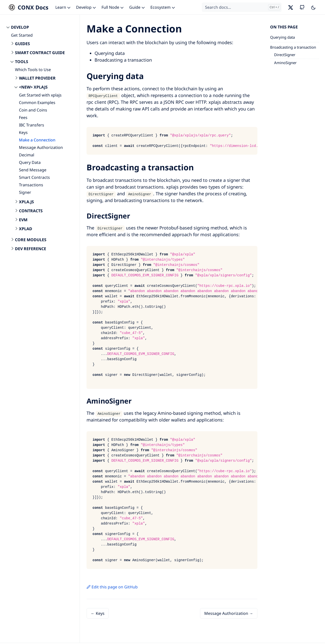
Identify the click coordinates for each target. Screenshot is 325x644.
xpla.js (26, 202)
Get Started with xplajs (40, 95)
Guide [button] (137, 7)
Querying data (282, 37)
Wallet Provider (37, 78)
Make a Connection (37, 140)
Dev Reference (31, 249)
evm (23, 220)
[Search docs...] (242, 7)
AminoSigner (285, 63)
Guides (22, 44)
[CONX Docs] (27, 7)
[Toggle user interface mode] (313, 7)
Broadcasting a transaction (293, 47)
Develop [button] (86, 7)
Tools (22, 62)
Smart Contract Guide (40, 53)
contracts (31, 211)
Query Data (30, 162)
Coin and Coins (33, 110)
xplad (26, 229)
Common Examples (37, 103)
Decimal (27, 155)
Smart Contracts (34, 177)
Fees (23, 117)
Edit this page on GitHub (112, 587)
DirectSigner (285, 55)
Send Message (33, 170)
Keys (23, 132)
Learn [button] (63, 7)
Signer (25, 192)
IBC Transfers (32, 125)
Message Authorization (41, 147)
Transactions (31, 185)
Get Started (22, 35)
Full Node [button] (113, 7)
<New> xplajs (33, 87)
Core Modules (31, 240)
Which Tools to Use (33, 70)
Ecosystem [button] (163, 7)
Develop (20, 27)
